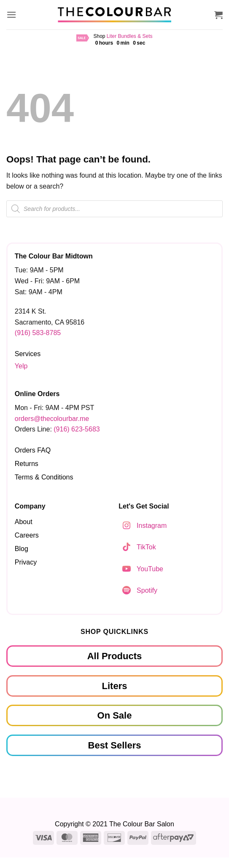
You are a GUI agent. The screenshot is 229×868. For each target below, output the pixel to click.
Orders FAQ (33, 450)
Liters (115, 686)
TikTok (146, 547)
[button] (11, 15)
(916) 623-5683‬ (77, 429)
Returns (27, 464)
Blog (22, 549)
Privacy (26, 562)
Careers (27, 535)
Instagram (152, 526)
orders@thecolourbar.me (52, 419)
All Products (115, 656)
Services (28, 354)
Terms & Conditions (44, 477)
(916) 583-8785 (38, 333)
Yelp (21, 366)
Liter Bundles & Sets (130, 36)
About (24, 522)
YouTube (150, 569)
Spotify (147, 590)
